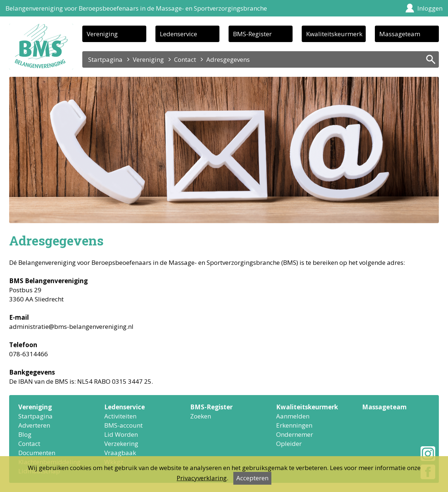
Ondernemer (295, 434)
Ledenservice (178, 34)
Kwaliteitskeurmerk (334, 34)
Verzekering (121, 444)
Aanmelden (293, 416)
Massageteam (400, 34)
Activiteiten (120, 416)
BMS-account (123, 425)
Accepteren (252, 478)
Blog (25, 434)
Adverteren (34, 425)
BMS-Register (252, 34)
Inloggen (430, 8)
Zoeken (201, 416)
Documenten (37, 453)
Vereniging (102, 34)
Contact (185, 59)
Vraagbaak (120, 453)
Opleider (289, 444)
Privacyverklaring (202, 478)
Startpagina (105, 59)
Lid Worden (121, 434)
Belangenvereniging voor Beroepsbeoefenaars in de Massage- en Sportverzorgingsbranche (136, 8)
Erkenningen (294, 425)
